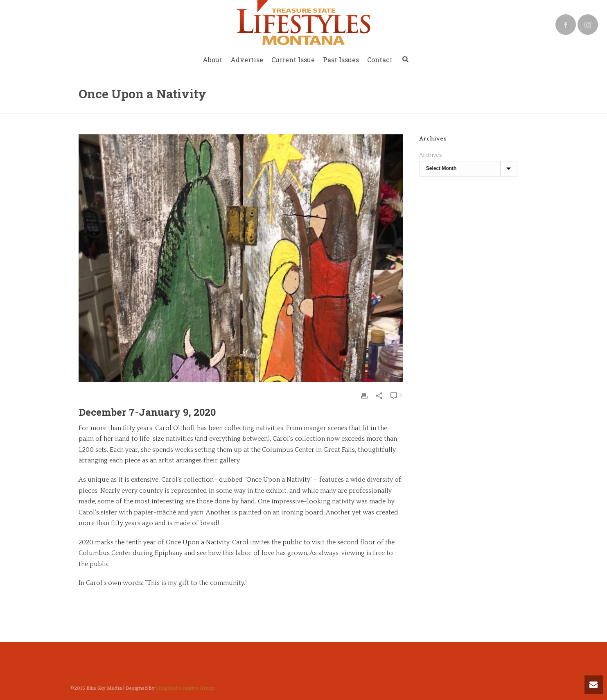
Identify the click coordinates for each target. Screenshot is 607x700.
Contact (380, 60)
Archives (430, 155)
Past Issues (341, 60)
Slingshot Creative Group (185, 688)
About (212, 60)
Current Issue (293, 60)
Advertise (247, 60)
